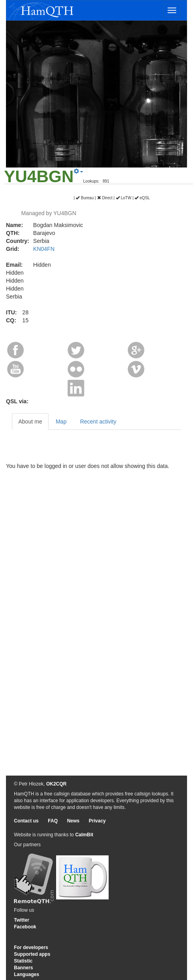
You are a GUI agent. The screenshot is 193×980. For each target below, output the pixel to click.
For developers (31, 947)
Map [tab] (61, 422)
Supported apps (32, 954)
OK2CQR (56, 784)
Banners (23, 968)
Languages (26, 974)
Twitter (21, 920)
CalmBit (84, 835)
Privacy (97, 821)
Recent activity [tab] (98, 422)
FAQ (53, 821)
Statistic (23, 961)
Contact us (26, 821)
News (73, 821)
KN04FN (44, 249)
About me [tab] (30, 422)
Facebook (25, 927)
